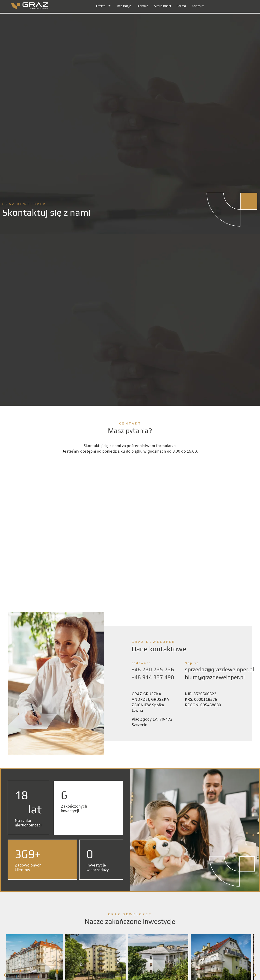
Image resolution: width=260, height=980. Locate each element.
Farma (181, 6)
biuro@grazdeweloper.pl (215, 677)
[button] (5, 961)
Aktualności (162, 6)
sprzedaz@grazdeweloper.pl (219, 669)
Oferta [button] (104, 6)
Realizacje (124, 6)
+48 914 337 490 (153, 677)
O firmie (142, 6)
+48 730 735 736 (153, 669)
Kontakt (198, 6)
